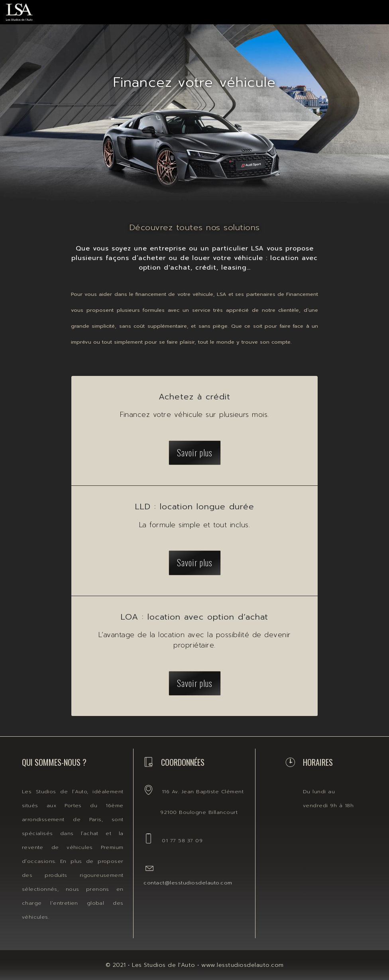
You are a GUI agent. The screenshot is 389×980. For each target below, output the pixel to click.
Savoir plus (195, 452)
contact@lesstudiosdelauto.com (188, 883)
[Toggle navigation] (367, 10)
